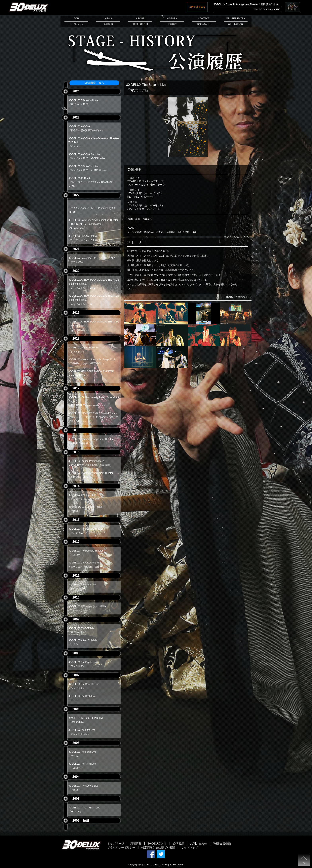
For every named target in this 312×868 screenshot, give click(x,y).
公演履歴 (178, 844)
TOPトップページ (76, 21)
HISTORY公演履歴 (172, 21)
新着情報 (136, 844)
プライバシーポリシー (121, 847)
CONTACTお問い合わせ (204, 21)
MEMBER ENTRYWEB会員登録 (236, 21)
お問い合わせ (199, 844)
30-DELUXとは (157, 844)
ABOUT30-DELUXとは (140, 21)
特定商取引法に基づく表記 (158, 847)
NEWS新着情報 (108, 21)
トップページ (116, 844)
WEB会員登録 (222, 844)
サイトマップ (189, 847)
